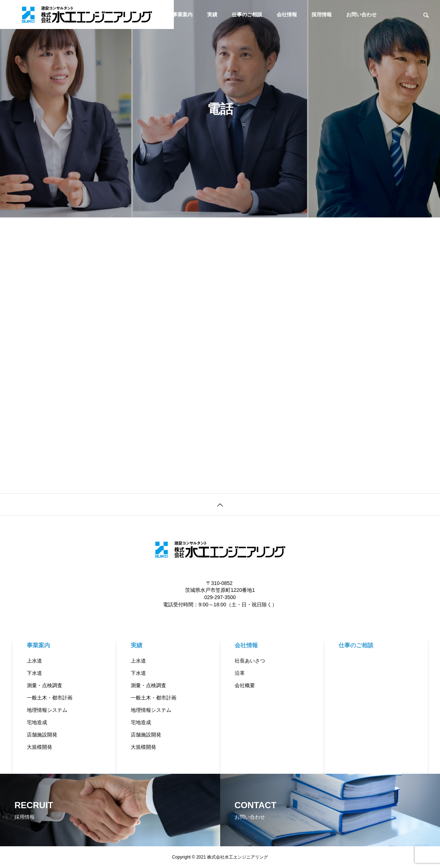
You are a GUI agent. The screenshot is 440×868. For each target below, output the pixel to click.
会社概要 (245, 685)
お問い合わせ (361, 14)
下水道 (34, 673)
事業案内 (183, 14)
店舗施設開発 (42, 735)
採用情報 (322, 14)
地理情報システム (47, 710)
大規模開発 (39, 747)
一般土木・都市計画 (50, 698)
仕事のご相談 (247, 14)
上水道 (34, 661)
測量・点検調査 (45, 685)
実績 (212, 14)
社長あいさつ (250, 661)
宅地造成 (37, 722)
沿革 (240, 673)
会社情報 (287, 14)
